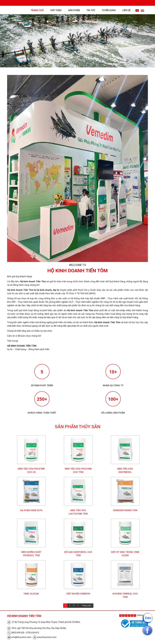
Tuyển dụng (109, 10)
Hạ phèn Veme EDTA (31, 513)
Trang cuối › (87, 608)
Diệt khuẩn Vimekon (78, 596)
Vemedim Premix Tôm (125, 513)
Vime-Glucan (31, 596)
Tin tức (91, 10)
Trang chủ (37, 10)
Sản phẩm (74, 10)
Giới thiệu (56, 10)
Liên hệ (126, 10)
